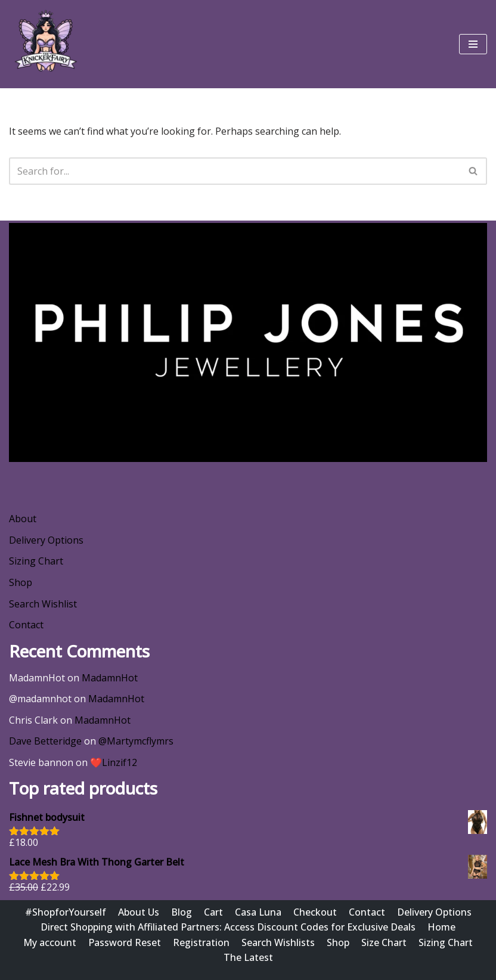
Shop (21, 582)
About (23, 519)
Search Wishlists (278, 942)
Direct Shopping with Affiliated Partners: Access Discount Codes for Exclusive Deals (228, 927)
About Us (139, 912)
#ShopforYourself (66, 912)
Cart (213, 912)
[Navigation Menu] (473, 44)
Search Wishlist (43, 604)
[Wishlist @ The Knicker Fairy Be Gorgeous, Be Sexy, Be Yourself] (45, 44)
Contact (26, 625)
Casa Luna (258, 912)
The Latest (248, 957)
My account (50, 942)
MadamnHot (110, 678)
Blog (182, 912)
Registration (201, 942)
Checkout (315, 912)
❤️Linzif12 (114, 762)
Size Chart (384, 942)
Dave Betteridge (45, 741)
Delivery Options (46, 540)
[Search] (235, 171)
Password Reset (125, 942)
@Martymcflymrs (136, 741)
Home (441, 927)
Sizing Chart (36, 561)
